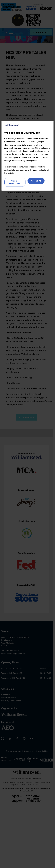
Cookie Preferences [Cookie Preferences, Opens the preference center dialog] (15, 182)
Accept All (36, 181)
